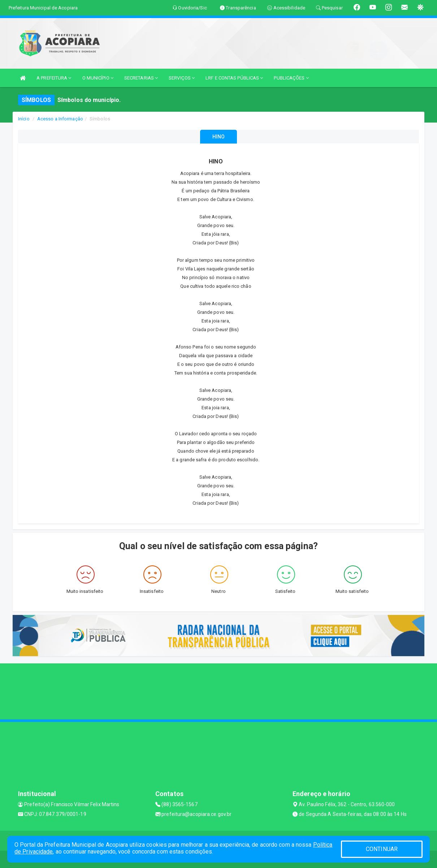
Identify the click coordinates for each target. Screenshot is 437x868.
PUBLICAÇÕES (291, 78)
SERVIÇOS (182, 78)
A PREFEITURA (54, 78)
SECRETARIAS (141, 78)
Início (24, 119)
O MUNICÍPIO (98, 78)
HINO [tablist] (218, 137)
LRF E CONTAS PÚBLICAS (234, 78)
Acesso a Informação (60, 119)
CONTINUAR (382, 849)
